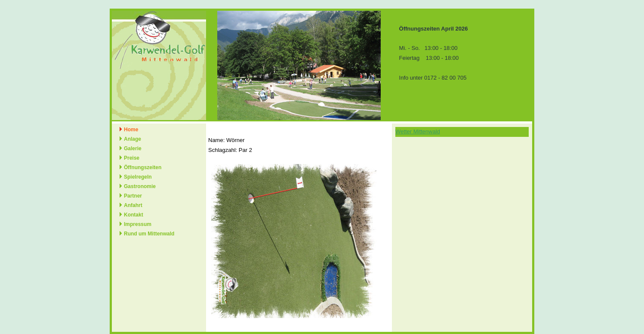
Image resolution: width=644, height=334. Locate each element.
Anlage (132, 139)
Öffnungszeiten (143, 167)
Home (131, 130)
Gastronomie (140, 186)
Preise (132, 158)
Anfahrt (133, 205)
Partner (133, 196)
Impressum (138, 224)
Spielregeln (138, 177)
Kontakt (134, 215)
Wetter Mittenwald (418, 131)
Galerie (133, 148)
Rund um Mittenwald (149, 234)
